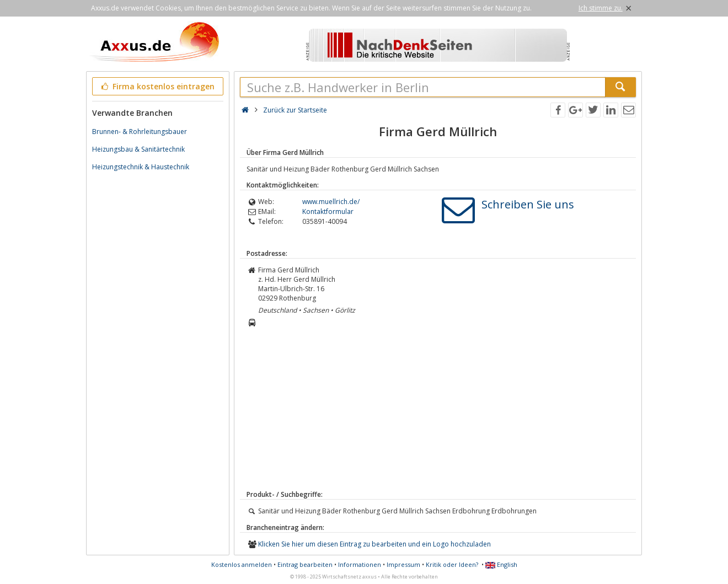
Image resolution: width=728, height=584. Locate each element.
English (501, 564)
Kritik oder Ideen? (452, 564)
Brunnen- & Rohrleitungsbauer (140, 132)
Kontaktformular (328, 211)
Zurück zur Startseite (295, 110)
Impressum (403, 564)
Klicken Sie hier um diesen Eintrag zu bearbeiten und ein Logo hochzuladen (374, 544)
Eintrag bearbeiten (305, 564)
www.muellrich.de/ (331, 202)
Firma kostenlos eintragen (157, 86)
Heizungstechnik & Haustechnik (141, 167)
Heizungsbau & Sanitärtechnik (138, 149)
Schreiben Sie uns (528, 204)
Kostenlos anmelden (242, 564)
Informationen (360, 564)
